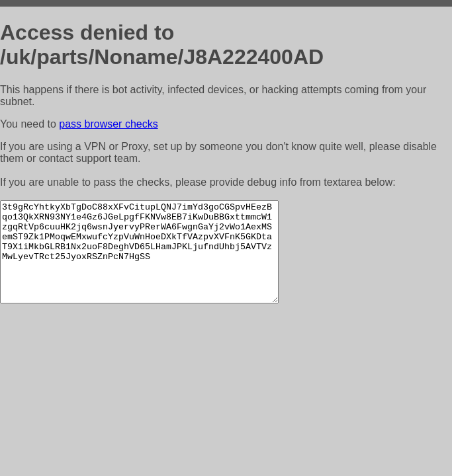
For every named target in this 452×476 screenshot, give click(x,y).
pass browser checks (108, 124)
